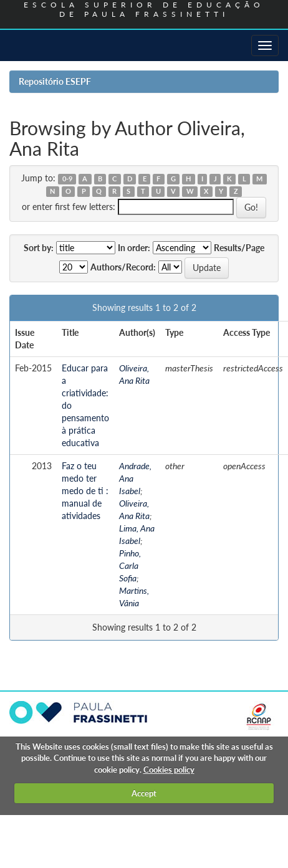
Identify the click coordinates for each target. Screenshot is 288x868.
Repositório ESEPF (55, 81)
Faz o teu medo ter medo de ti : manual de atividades (85, 491)
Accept (144, 793)
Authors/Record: (123, 267)
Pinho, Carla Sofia (130, 565)
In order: (134, 248)
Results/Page (239, 248)
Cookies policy (169, 770)
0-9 (67, 179)
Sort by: (39, 248)
